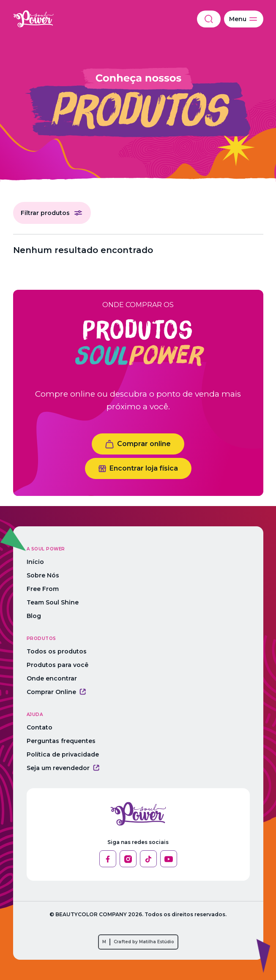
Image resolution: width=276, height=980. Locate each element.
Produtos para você (57, 665)
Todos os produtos (57, 651)
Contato (40, 727)
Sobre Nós (43, 575)
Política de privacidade (63, 754)
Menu (244, 19)
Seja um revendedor (63, 768)
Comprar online (138, 444)
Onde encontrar (52, 678)
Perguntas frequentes (61, 741)
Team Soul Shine (53, 602)
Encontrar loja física (138, 468)
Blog (34, 616)
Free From (43, 589)
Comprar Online (56, 692)
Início (35, 562)
